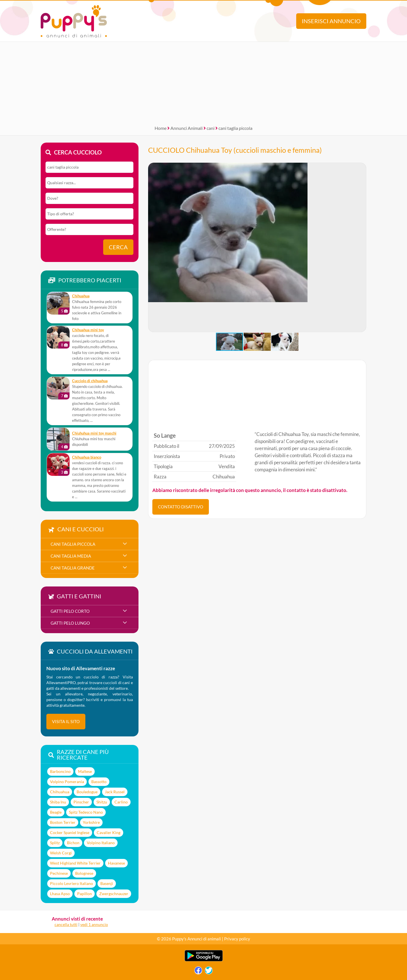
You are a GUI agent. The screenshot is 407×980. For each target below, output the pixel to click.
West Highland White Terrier (75, 863)
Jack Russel (115, 792)
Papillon (85, 894)
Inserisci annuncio (331, 21)
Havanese (116, 863)
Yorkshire (91, 822)
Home (161, 128)
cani (211, 128)
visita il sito (66, 721)
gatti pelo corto (70, 611)
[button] (153, 248)
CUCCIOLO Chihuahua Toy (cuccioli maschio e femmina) (235, 150)
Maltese (85, 771)
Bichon (73, 843)
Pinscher (81, 802)
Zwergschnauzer (114, 894)
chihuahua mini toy (88, 330)
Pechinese (59, 873)
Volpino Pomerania (67, 782)
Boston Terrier (63, 822)
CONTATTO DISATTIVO (181, 507)
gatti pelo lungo (70, 623)
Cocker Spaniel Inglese (70, 832)
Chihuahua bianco (87, 457)
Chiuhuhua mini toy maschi (94, 433)
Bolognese (84, 873)
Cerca (118, 247)
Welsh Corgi (61, 853)
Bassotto (99, 782)
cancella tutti (66, 924)
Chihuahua (81, 296)
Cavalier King (109, 832)
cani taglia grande (73, 568)
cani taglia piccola (235, 128)
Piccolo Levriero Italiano (72, 883)
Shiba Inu (58, 802)
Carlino (121, 802)
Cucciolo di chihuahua (90, 381)
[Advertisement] (203, 81)
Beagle (56, 812)
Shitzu (102, 802)
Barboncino (60, 771)
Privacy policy (237, 939)
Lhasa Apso (60, 894)
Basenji (107, 883)
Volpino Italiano (101, 843)
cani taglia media (71, 556)
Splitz (55, 843)
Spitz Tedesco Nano (86, 812)
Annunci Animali (187, 128)
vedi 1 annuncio (94, 924)
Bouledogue (87, 792)
